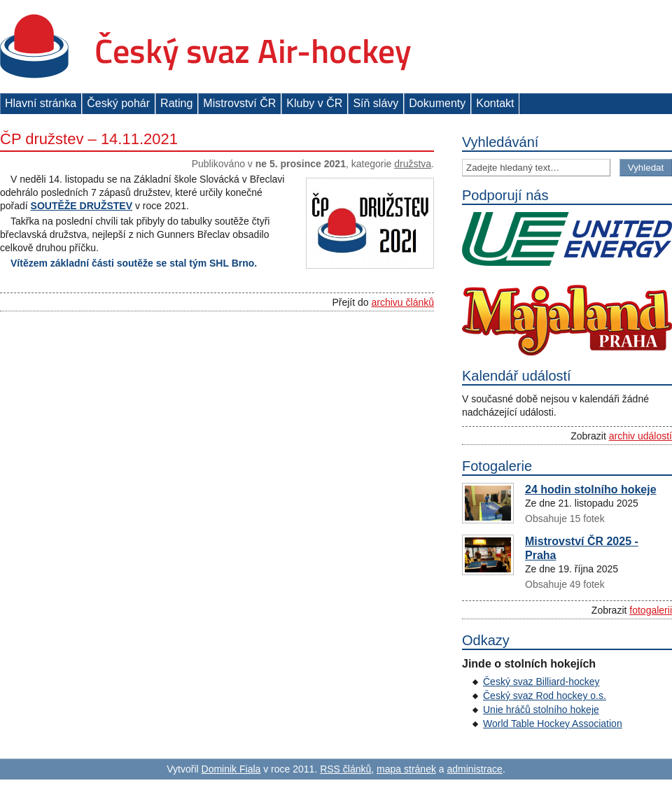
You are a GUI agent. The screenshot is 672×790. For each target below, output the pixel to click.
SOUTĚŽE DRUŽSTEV (82, 206)
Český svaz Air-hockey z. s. (205, 47)
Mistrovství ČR (239, 103)
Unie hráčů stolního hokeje (541, 710)
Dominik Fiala (231, 769)
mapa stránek (406, 769)
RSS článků (345, 769)
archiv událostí (640, 436)
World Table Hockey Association (553, 724)
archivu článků (403, 302)
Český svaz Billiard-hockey (541, 682)
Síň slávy (376, 103)
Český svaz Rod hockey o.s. (545, 696)
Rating (176, 103)
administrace (475, 769)
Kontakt (495, 103)
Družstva (413, 164)
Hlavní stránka (41, 103)
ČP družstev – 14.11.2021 (89, 139)
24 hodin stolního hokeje (591, 489)
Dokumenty (437, 103)
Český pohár (118, 103)
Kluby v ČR (314, 103)
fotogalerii (651, 610)
